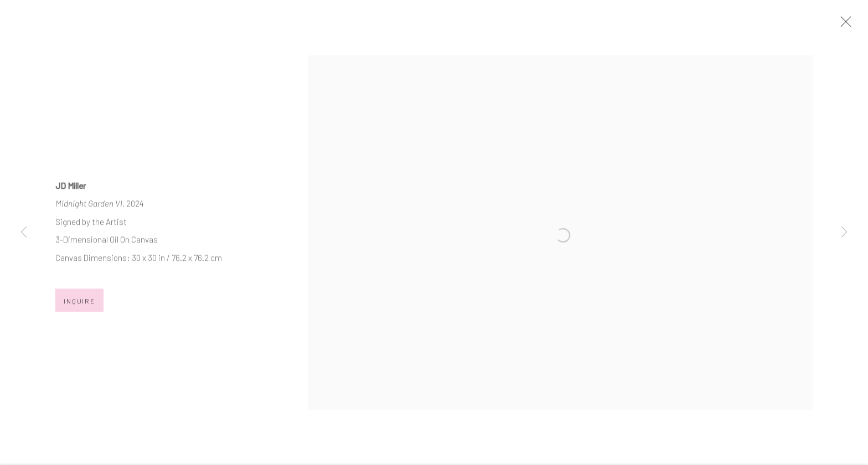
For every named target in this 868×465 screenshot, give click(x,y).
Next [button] (844, 232)
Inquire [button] (79, 308)
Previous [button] (24, 232)
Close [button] (856, 25)
